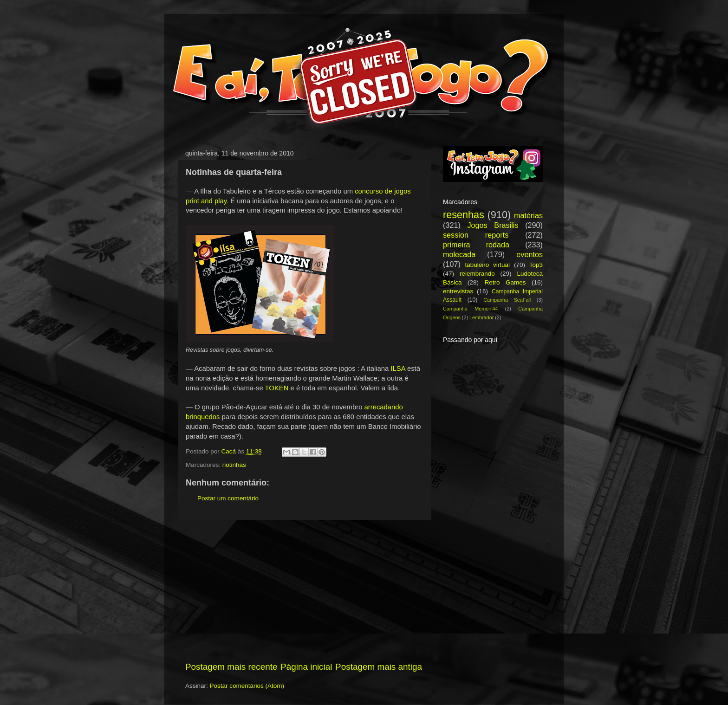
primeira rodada (476, 245)
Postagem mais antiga (379, 667)
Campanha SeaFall (507, 300)
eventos (530, 254)
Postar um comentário (228, 498)
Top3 (536, 265)
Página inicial (306, 667)
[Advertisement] (304, 590)
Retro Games (505, 282)
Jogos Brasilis (493, 225)
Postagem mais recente (231, 667)
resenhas (464, 215)
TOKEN (277, 388)
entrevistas (458, 291)
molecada (459, 254)
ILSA (398, 369)
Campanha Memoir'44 (470, 309)
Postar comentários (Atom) (247, 686)
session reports (476, 235)
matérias (528, 215)
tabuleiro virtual (487, 265)
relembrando (477, 274)
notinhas (234, 465)
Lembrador (481, 317)
